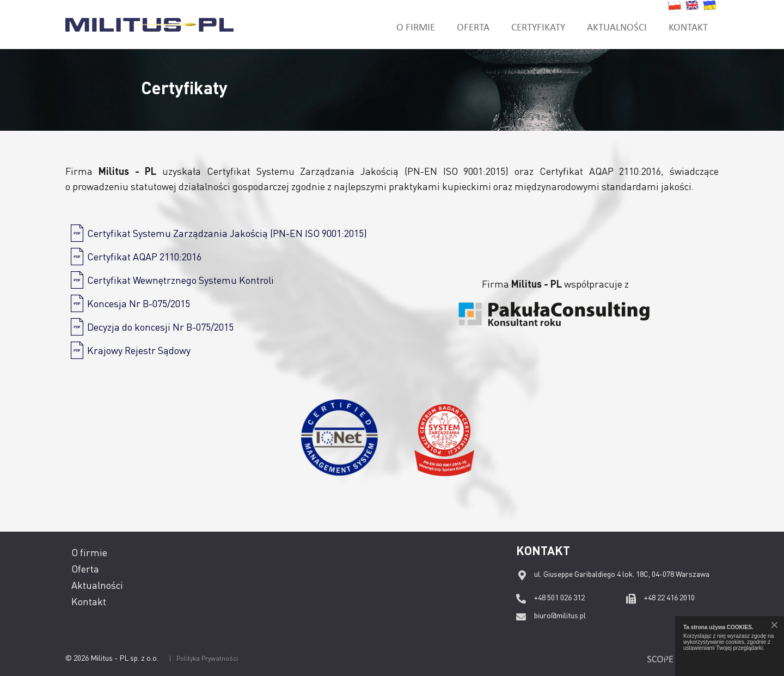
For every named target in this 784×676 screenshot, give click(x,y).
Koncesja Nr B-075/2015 (139, 303)
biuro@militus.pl (560, 615)
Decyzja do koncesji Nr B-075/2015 (160, 327)
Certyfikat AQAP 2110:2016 (144, 256)
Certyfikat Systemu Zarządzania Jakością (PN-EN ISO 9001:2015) (227, 233)
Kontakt (688, 26)
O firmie (416, 26)
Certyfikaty (538, 26)
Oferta (473, 26)
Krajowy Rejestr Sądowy (139, 350)
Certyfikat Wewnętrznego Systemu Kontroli (180, 280)
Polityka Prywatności (207, 658)
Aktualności (617, 26)
